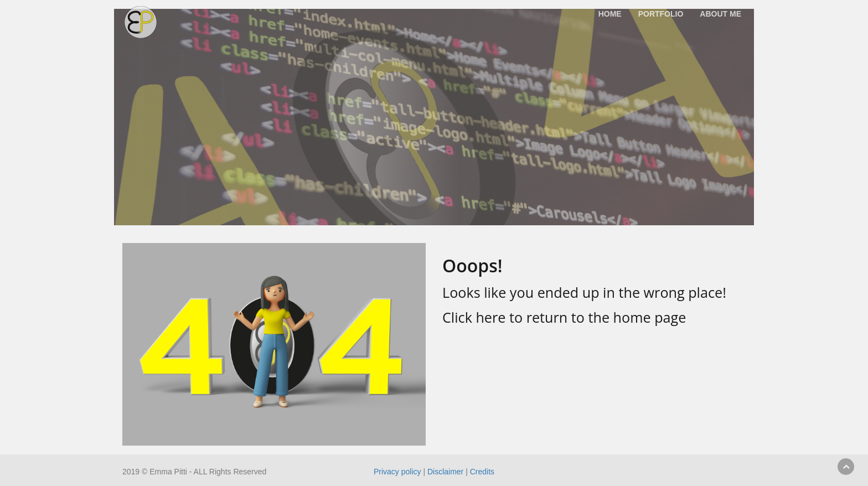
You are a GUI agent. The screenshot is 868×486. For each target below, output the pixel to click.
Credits (482, 472)
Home (610, 14)
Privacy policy (397, 472)
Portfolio (661, 14)
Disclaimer (445, 472)
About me (720, 14)
